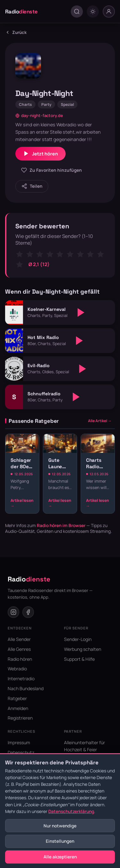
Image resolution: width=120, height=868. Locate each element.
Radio (21, 12)
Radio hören (20, 659)
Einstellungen (60, 841)
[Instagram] (13, 612)
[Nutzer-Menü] (109, 12)
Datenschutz (21, 752)
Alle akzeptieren (60, 857)
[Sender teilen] (32, 186)
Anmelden (18, 708)
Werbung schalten (83, 649)
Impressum (19, 742)
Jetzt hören (40, 154)
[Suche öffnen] (77, 12)
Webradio (17, 669)
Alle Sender (19, 639)
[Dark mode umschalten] (93, 12)
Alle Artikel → (100, 421)
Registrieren (20, 718)
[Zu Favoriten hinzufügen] (51, 170)
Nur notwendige (60, 826)
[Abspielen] (81, 312)
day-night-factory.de (39, 115)
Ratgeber (17, 698)
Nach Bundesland (26, 688)
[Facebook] (28, 612)
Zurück (16, 32)
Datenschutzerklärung (71, 811)
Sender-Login (78, 639)
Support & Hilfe (79, 659)
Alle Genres (19, 649)
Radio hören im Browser (61, 525)
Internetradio (21, 679)
